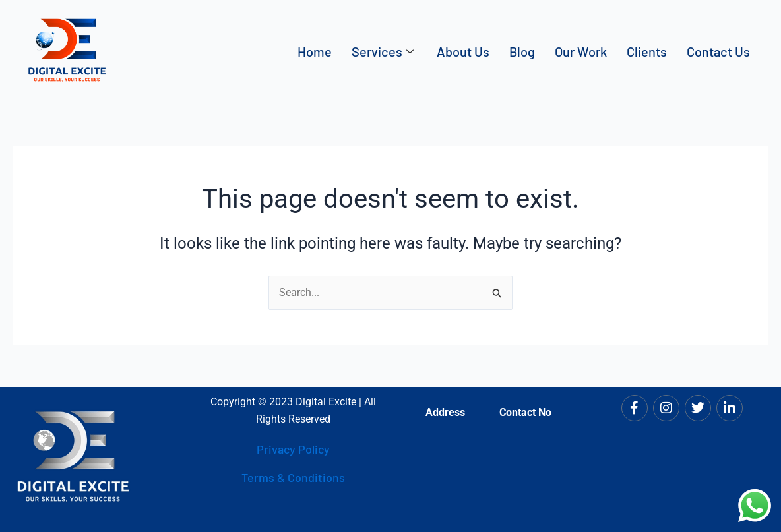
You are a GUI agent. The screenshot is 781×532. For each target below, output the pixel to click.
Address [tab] (445, 412)
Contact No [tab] (525, 412)
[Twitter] (698, 408)
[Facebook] (635, 408)
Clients (647, 51)
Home (315, 51)
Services (384, 51)
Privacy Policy (293, 449)
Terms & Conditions (293, 478)
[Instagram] (666, 408)
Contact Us (718, 51)
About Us (463, 51)
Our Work (581, 51)
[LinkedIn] (730, 408)
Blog (522, 51)
